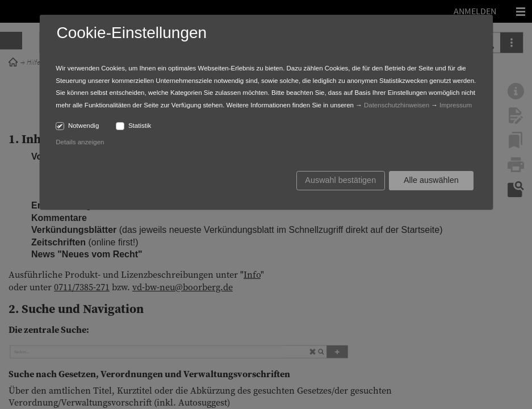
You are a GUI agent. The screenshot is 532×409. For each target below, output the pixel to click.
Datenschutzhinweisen (397, 105)
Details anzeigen (80, 142)
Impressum (456, 105)
